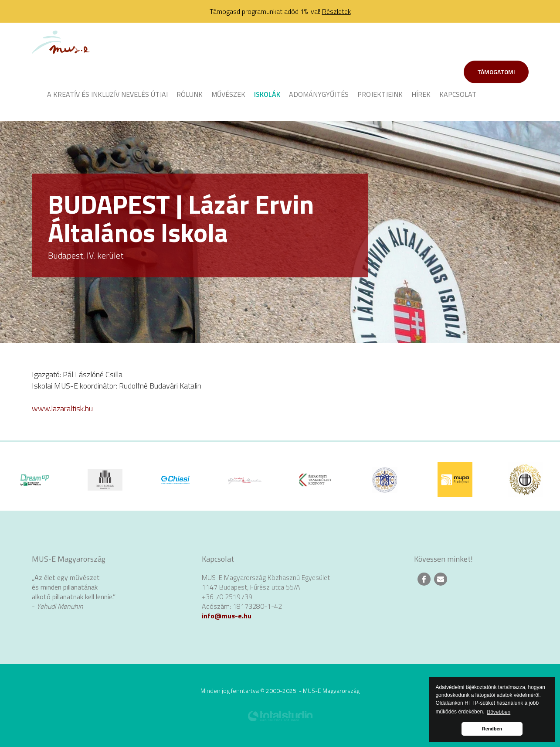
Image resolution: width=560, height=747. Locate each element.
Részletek (336, 11)
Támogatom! (496, 72)
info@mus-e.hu (227, 616)
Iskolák (267, 94)
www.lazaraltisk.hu (62, 408)
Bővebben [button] (499, 712)
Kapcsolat (458, 94)
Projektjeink (380, 94)
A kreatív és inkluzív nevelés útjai (107, 94)
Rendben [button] (492, 729)
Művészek (228, 94)
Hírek (421, 94)
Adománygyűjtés (319, 94)
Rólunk (190, 94)
